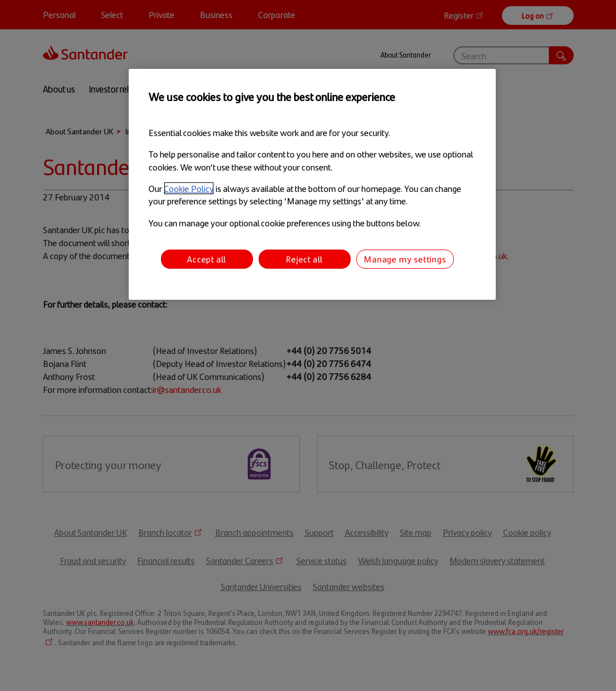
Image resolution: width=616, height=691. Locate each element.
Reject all (304, 259)
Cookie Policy (189, 188)
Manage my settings (405, 259)
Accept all (207, 259)
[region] (312, 184)
